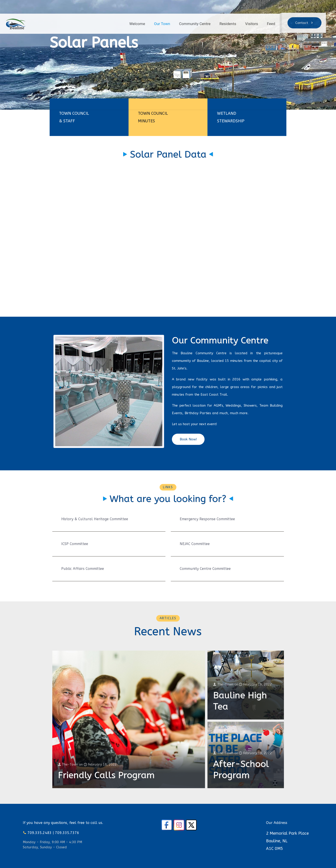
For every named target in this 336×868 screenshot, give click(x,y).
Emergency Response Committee (207, 519)
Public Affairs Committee (83, 569)
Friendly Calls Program (106, 775)
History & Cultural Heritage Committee (95, 519)
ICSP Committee (75, 544)
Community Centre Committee (205, 569)
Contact (304, 23)
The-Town (70, 764)
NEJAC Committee (195, 544)
